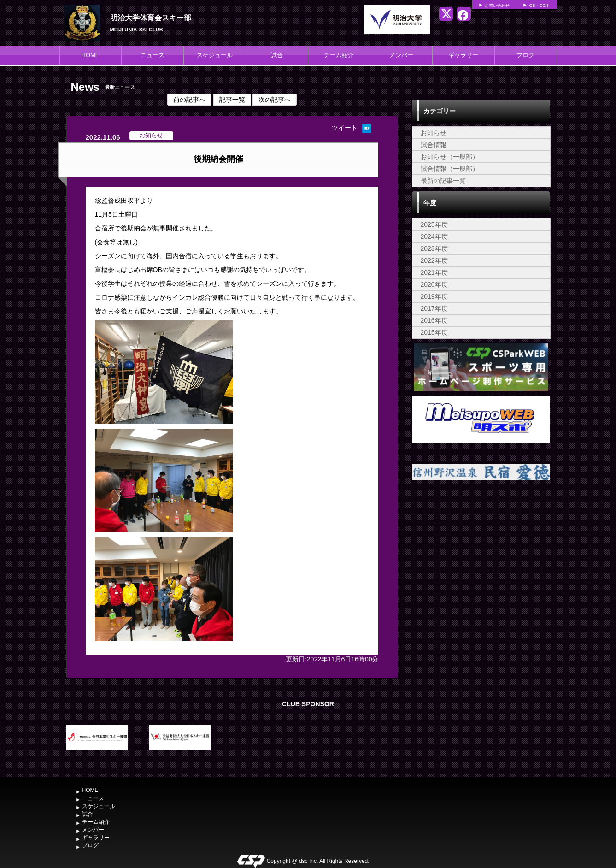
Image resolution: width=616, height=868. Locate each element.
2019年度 (434, 296)
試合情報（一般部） (450, 169)
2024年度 (434, 236)
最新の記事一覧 (443, 181)
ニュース (153, 55)
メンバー (401, 55)
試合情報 (434, 145)
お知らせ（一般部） (450, 157)
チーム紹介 (339, 55)
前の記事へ (189, 100)
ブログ (525, 55)
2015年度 (434, 332)
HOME (91, 55)
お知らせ (434, 133)
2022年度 (434, 260)
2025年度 (434, 224)
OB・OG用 (539, 6)
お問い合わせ (497, 6)
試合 (277, 55)
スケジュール (215, 55)
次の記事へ (275, 100)
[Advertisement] (481, 567)
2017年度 (434, 308)
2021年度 (434, 272)
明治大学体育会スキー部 (151, 18)
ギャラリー (463, 55)
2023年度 (434, 248)
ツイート (345, 128)
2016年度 (434, 320)
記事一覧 (232, 100)
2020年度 (434, 284)
